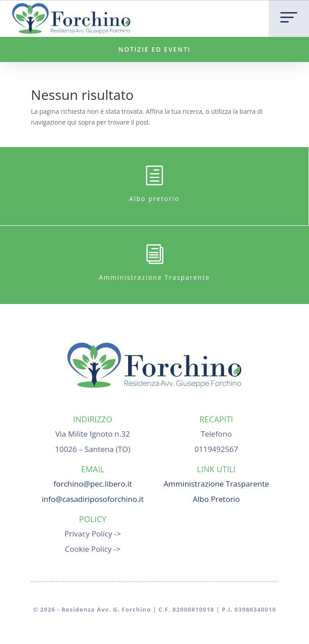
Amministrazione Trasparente (154, 277)
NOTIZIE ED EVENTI (154, 49)
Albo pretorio (154, 199)
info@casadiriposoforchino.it (93, 499)
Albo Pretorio (216, 499)
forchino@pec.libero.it (93, 484)
